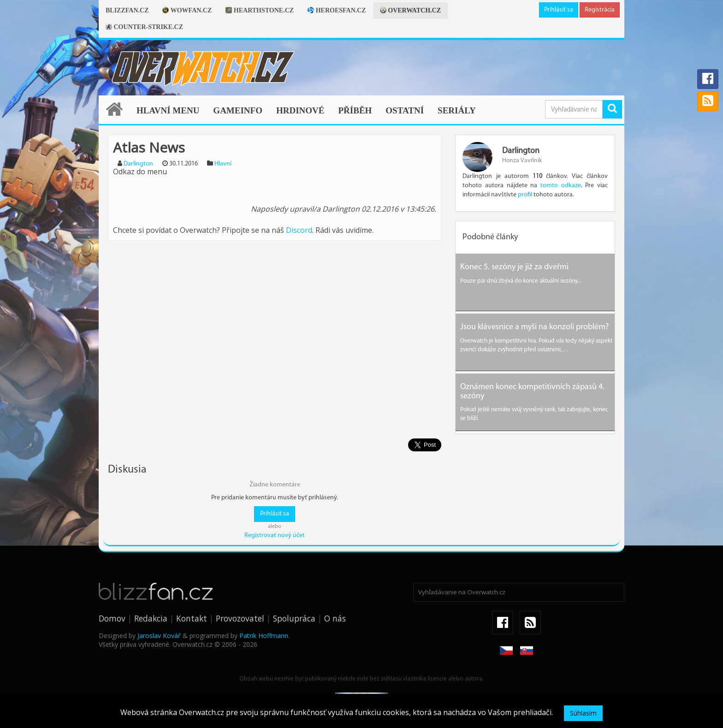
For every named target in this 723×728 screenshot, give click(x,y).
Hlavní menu (168, 110)
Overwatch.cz (410, 10)
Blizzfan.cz (127, 10)
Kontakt (192, 611)
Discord (299, 230)
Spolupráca (294, 611)
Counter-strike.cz (144, 27)
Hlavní (223, 164)
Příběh (355, 110)
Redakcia (151, 611)
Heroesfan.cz (337, 10)
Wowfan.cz (187, 10)
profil (525, 195)
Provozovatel (240, 611)
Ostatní (405, 110)
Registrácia (600, 10)
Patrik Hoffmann (264, 629)
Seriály (457, 110)
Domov (112, 611)
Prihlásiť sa (559, 10)
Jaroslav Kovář (159, 629)
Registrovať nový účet (275, 529)
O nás (335, 611)
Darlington (138, 164)
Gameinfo (238, 110)
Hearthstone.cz (260, 10)
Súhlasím (583, 713)
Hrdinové (300, 110)
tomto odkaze (561, 186)
